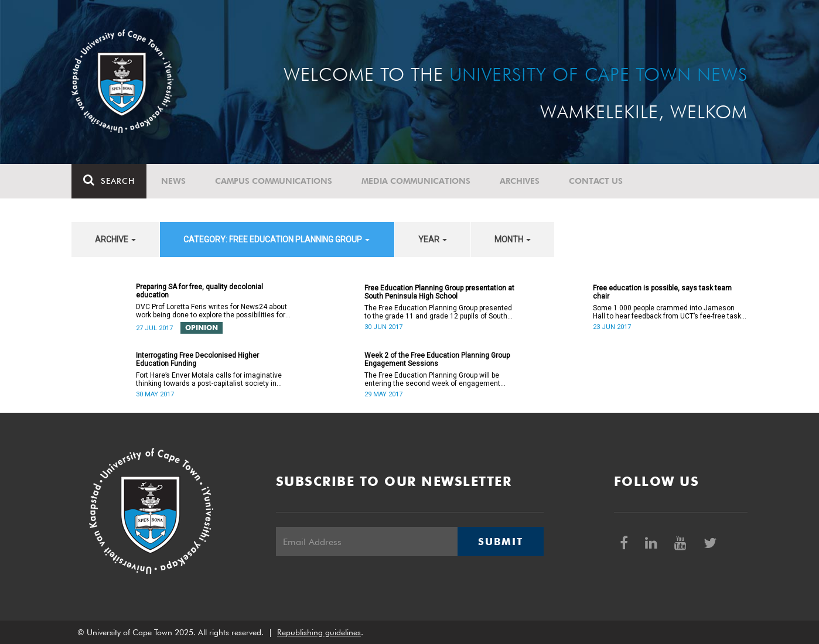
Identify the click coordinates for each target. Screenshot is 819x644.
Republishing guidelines (319, 632)
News (173, 181)
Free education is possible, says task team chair (662, 292)
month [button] (513, 239)
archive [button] (115, 239)
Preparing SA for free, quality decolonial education (199, 291)
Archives (520, 181)
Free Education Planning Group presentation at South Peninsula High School (439, 292)
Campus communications (274, 181)
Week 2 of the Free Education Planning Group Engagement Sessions (437, 359)
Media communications (416, 181)
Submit (500, 542)
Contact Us (596, 181)
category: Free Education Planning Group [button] (277, 239)
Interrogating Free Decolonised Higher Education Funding (197, 359)
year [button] (433, 239)
